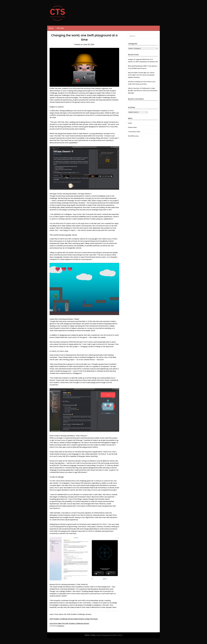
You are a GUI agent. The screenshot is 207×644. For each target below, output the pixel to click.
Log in (130, 123)
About (51, 28)
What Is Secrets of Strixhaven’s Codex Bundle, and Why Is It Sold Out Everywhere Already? (143, 91)
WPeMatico (61, 626)
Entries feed (132, 127)
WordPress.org (133, 136)
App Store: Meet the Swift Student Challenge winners (69, 623)
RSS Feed (60, 28)
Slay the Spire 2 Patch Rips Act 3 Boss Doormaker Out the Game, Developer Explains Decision (141, 75)
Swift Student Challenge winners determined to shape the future (74, 619)
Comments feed (134, 132)
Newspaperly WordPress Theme (112, 635)
